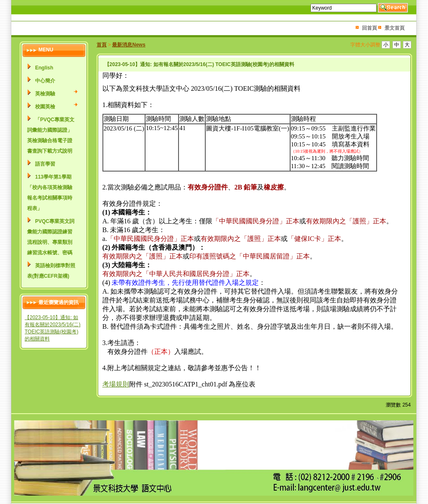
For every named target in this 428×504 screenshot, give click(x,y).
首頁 (102, 45)
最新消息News (129, 45)
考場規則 (116, 384)
